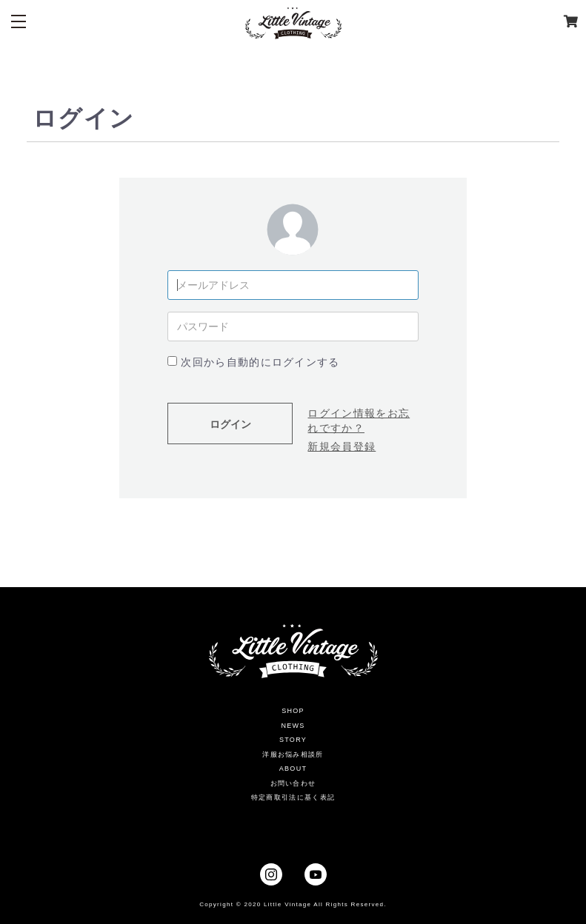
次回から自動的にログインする (260, 362)
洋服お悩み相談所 (293, 754)
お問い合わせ (293, 783)
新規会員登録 (342, 446)
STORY (293, 740)
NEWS (293, 726)
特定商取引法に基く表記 (293, 797)
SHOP (293, 711)
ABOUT (293, 769)
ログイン (230, 424)
